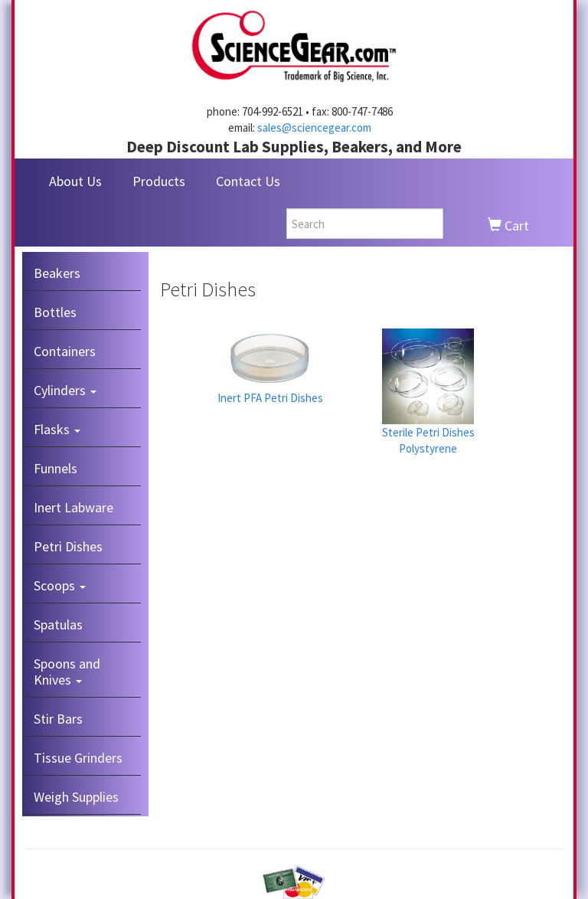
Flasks (57, 429)
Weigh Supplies (76, 797)
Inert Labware (73, 507)
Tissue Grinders (78, 758)
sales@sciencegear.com (314, 127)
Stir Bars (58, 719)
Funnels (56, 468)
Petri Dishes (68, 546)
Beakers (57, 273)
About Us (75, 181)
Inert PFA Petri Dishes (270, 398)
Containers (65, 351)
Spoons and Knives (67, 672)
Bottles (55, 312)
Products (159, 181)
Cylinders (65, 390)
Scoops (60, 585)
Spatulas (58, 624)
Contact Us (248, 181)
